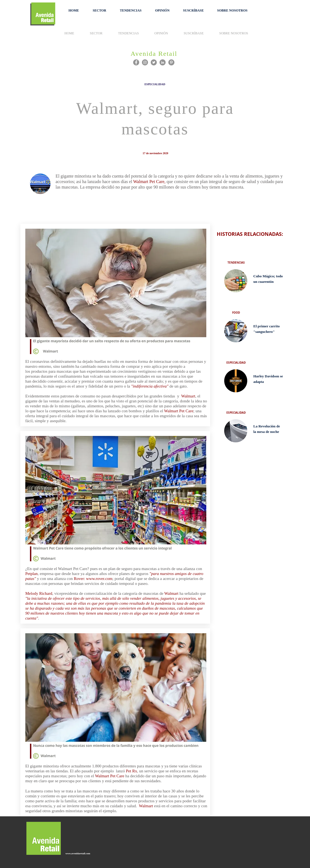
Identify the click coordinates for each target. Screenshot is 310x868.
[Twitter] (154, 62)
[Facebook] (136, 62)
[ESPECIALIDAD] (155, 84)
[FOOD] (236, 313)
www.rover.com (99, 579)
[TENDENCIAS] (236, 262)
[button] (99, 10)
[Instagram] (145, 62)
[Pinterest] (171, 62)
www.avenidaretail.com (78, 853)
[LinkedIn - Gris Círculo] (163, 62)
